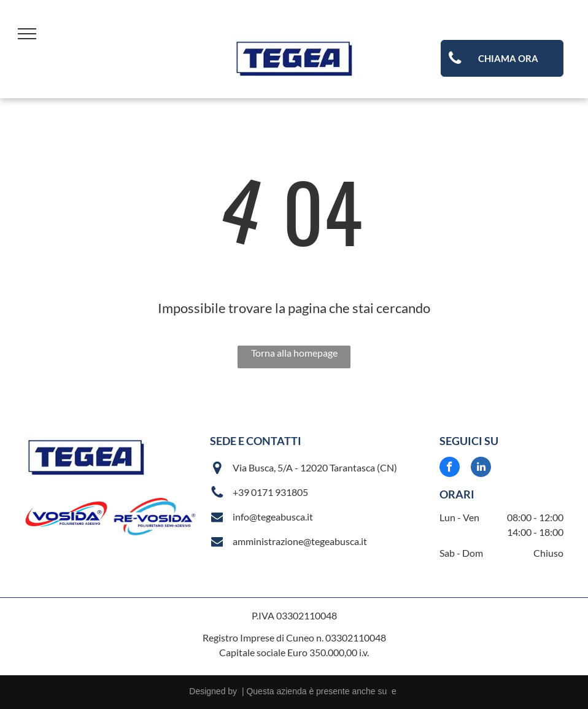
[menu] (27, 34)
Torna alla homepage (294, 353)
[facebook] (450, 468)
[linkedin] (481, 468)
